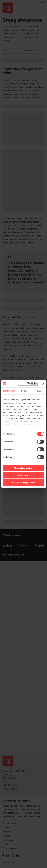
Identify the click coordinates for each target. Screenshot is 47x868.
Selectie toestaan (23, 475)
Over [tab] (39, 391)
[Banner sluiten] (43, 384)
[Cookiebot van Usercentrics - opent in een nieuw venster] (28, 384)
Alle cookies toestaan (23, 468)
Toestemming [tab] (9, 391)
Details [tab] (24, 391)
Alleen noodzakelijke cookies (24, 483)
